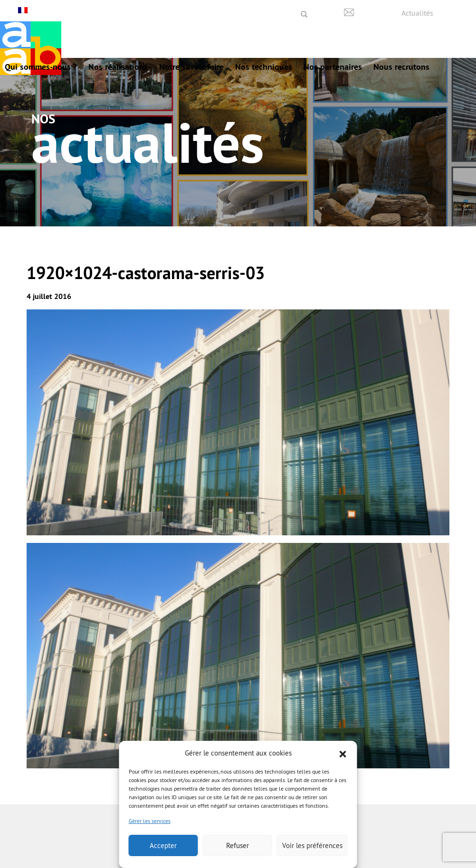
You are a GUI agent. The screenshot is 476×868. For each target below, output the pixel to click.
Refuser (238, 845)
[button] (343, 753)
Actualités (417, 13)
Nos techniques (264, 67)
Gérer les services (150, 821)
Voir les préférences (312, 845)
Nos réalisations (118, 67)
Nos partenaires (333, 67)
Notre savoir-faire (191, 67)
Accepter (163, 845)
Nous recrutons (401, 67)
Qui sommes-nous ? (41, 67)
